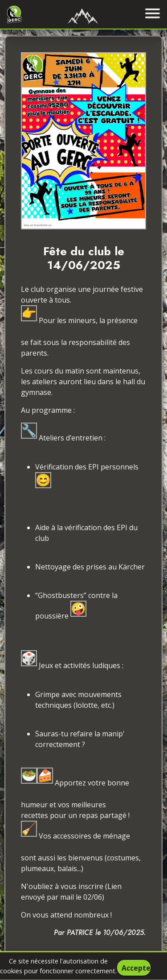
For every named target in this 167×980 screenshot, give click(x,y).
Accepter (136, 968)
